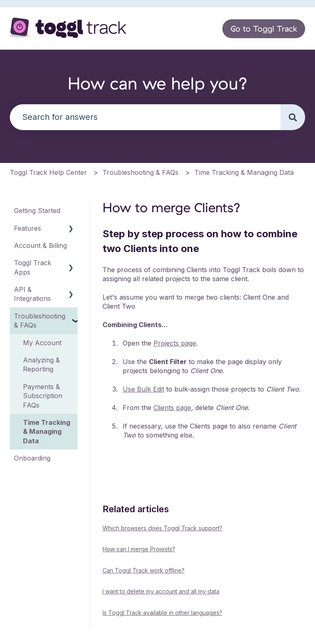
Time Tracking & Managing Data (244, 172)
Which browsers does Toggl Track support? (162, 528)
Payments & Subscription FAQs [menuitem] (43, 396)
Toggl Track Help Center (48, 172)
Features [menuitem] (27, 228)
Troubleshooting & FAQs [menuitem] (40, 321)
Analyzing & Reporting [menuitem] (41, 364)
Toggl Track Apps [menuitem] (33, 267)
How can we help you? (158, 83)
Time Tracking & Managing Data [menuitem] (47, 432)
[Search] (293, 117)
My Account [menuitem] (42, 343)
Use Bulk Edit (143, 389)
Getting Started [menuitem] (37, 211)
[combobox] (145, 117)
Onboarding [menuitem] (32, 458)
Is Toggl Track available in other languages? (162, 613)
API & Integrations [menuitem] (32, 294)
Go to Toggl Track (264, 29)
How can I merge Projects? (139, 549)
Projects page (175, 343)
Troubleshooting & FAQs (140, 172)
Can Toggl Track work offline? (144, 570)
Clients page (172, 408)
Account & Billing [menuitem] (40, 245)
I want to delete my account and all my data (161, 591)
